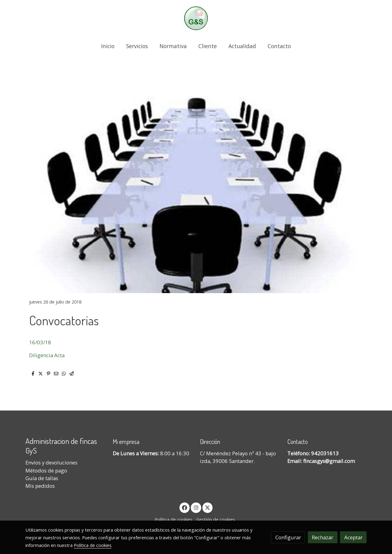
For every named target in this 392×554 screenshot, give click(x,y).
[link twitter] (208, 507)
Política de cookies (173, 519)
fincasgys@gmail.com (329, 461)
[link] (196, 18)
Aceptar (353, 537)
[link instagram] (196, 507)
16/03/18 (40, 342)
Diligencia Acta (47, 355)
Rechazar (322, 537)
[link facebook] (185, 507)
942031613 (325, 453)
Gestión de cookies (216, 519)
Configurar (288, 537)
